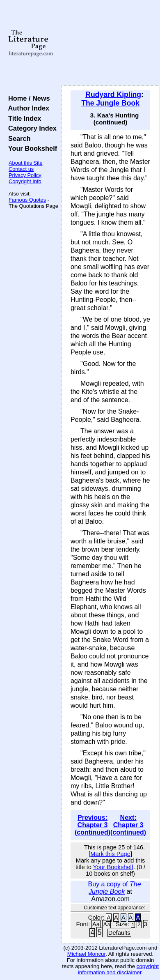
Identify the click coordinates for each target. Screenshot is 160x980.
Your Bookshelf (31, 148)
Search (17, 138)
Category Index (31, 128)
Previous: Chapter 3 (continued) (93, 825)
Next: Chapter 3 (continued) (128, 825)
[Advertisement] (110, 43)
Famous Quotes (27, 200)
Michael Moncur (86, 954)
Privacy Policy (25, 175)
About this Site (26, 163)
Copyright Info (25, 181)
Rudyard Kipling (113, 94)
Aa (96, 924)
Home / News (27, 98)
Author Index (27, 108)
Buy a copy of (115, 888)
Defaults (119, 933)
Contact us (21, 169)
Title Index (23, 118)
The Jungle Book (110, 103)
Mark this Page (110, 854)
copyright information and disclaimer (118, 969)
